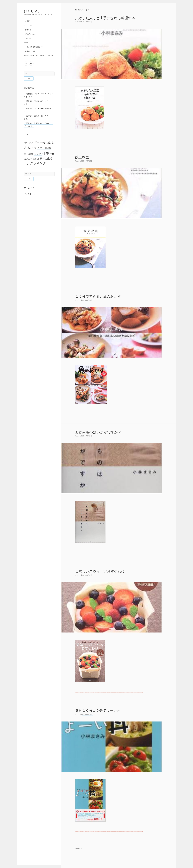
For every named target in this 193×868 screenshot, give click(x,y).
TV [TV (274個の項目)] (35, 142)
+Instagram (28, 38)
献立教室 (82, 157)
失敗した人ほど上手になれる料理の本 (105, 18)
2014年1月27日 (87, 161)
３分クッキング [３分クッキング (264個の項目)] (35, 163)
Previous (79, 849)
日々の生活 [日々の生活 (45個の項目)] (46, 158)
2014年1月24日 (87, 436)
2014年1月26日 (87, 300)
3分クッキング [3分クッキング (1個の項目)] (28, 143)
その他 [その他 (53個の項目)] (47, 142)
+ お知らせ (27, 30)
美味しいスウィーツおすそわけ (100, 571)
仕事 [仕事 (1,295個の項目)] (46, 153)
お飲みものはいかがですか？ (98, 432)
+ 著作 (26, 43)
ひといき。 (33, 11)
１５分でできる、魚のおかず (98, 296)
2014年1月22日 (87, 714)
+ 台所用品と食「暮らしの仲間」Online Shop (39, 55)
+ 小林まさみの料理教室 (32, 47)
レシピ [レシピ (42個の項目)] (38, 154)
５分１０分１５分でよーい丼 (98, 710)
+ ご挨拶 (27, 21)
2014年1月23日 (87, 575)
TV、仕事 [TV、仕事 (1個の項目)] (40, 143)
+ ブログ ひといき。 (31, 34)
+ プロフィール (29, 25)
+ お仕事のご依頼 (30, 51)
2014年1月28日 (87, 22)
